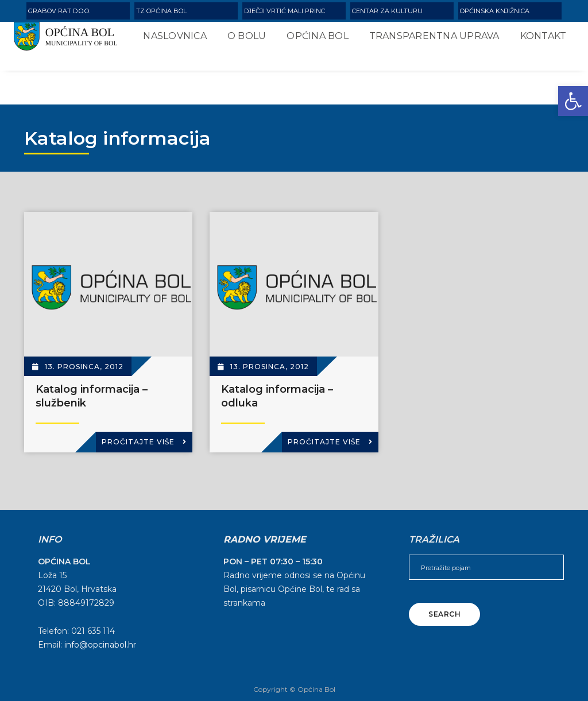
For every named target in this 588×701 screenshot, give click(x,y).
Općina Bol (311, 41)
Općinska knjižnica (495, 11)
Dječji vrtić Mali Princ (285, 11)
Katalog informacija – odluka (277, 396)
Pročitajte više (144, 442)
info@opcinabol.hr (100, 645)
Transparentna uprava (428, 41)
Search (444, 614)
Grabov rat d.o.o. (59, 11)
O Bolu (240, 41)
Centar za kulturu (387, 11)
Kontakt (160, 82)
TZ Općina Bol (161, 11)
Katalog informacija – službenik (92, 396)
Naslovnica (168, 41)
